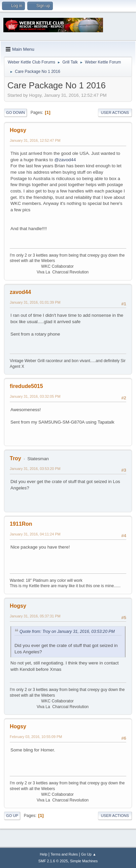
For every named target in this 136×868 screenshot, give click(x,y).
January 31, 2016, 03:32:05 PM (35, 396)
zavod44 (20, 292)
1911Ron (21, 524)
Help (43, 854)
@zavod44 (65, 160)
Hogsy (18, 130)
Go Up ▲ (89, 854)
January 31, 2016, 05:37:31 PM (35, 616)
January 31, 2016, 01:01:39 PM (35, 302)
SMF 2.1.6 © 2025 (53, 861)
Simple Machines (84, 861)
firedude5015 (26, 386)
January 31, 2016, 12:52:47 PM (35, 140)
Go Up (12, 816)
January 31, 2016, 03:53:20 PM (35, 469)
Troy (15, 458)
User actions (115, 113)
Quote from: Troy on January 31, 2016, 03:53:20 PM (67, 632)
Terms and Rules (64, 854)
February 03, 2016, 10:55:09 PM (36, 737)
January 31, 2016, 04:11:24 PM (35, 534)
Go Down (15, 113)
